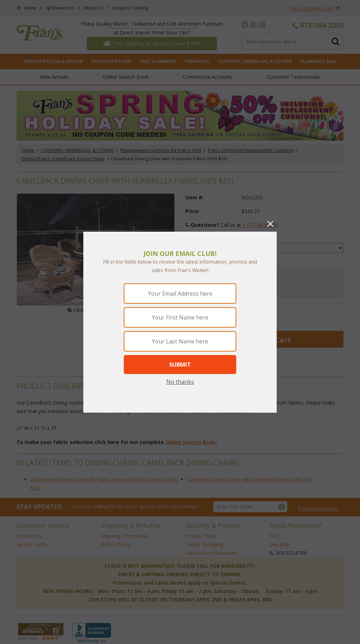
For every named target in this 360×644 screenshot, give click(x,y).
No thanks (180, 382)
